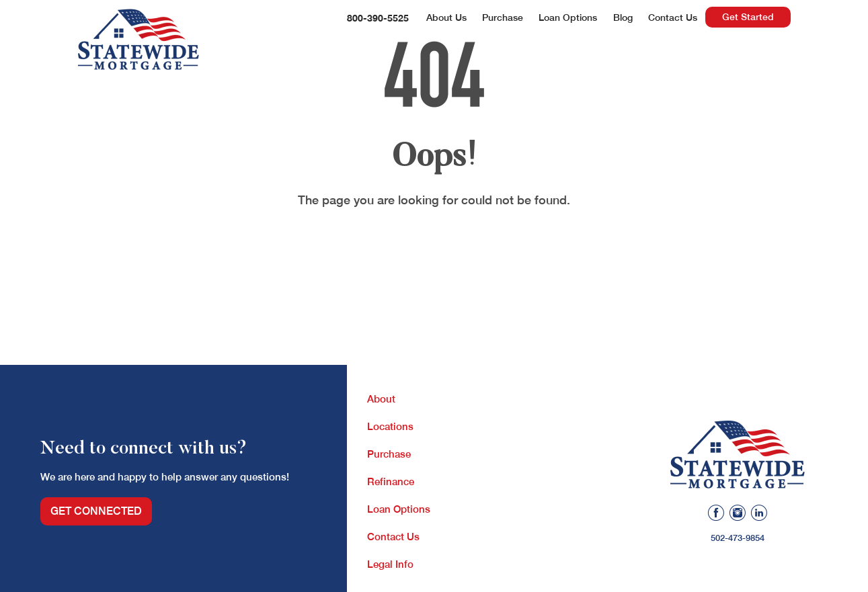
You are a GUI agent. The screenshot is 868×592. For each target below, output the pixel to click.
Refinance (391, 481)
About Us (446, 17)
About (381, 399)
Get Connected (96, 511)
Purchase (503, 17)
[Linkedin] (759, 515)
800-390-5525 (378, 18)
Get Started (748, 17)
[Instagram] (738, 515)
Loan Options (568, 17)
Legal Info (390, 564)
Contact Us (673, 17)
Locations (390, 426)
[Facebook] (716, 515)
